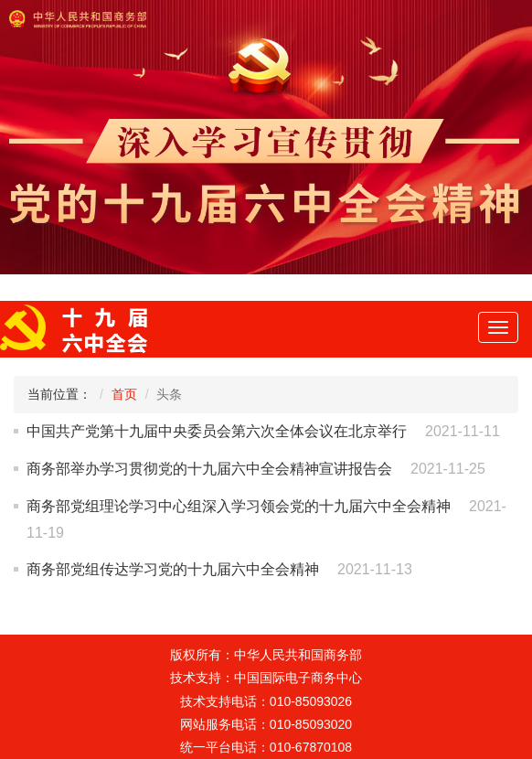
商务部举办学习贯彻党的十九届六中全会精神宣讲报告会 (209, 469)
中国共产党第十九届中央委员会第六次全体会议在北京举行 (217, 431)
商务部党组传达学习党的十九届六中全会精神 (173, 569)
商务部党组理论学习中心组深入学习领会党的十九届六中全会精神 (239, 506)
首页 (124, 394)
